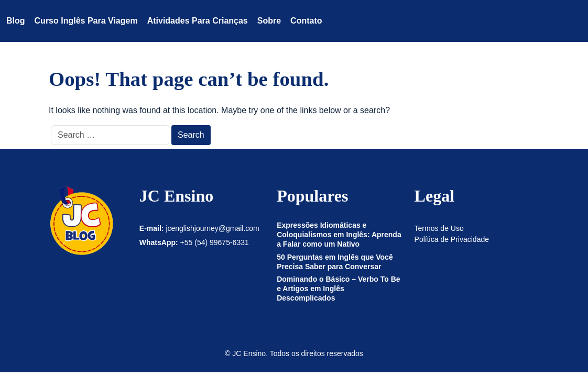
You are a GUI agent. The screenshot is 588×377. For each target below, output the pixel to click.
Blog (16, 21)
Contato (306, 21)
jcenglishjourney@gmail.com (212, 228)
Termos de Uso (439, 228)
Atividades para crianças (198, 21)
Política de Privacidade (452, 239)
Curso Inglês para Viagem (86, 21)
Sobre (269, 21)
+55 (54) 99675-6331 (215, 242)
